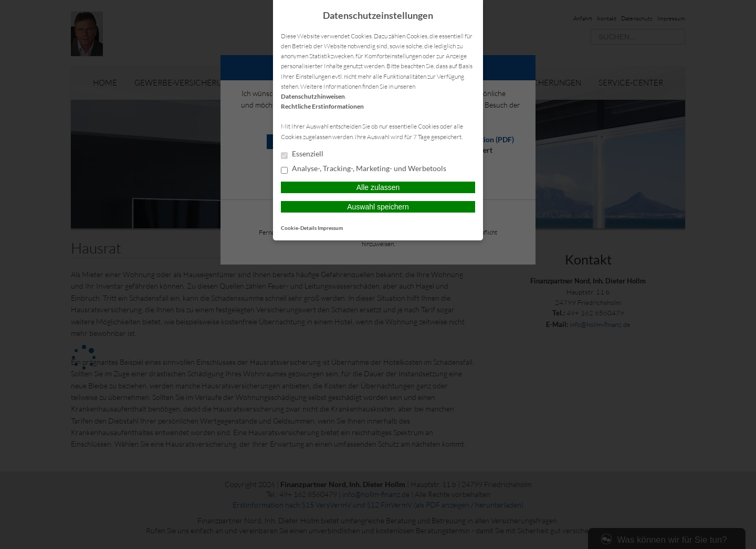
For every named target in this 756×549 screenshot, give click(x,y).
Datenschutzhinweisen (313, 96)
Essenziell (302, 154)
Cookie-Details (299, 228)
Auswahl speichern (378, 207)
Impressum (330, 228)
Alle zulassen (378, 187)
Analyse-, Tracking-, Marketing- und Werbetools (364, 169)
